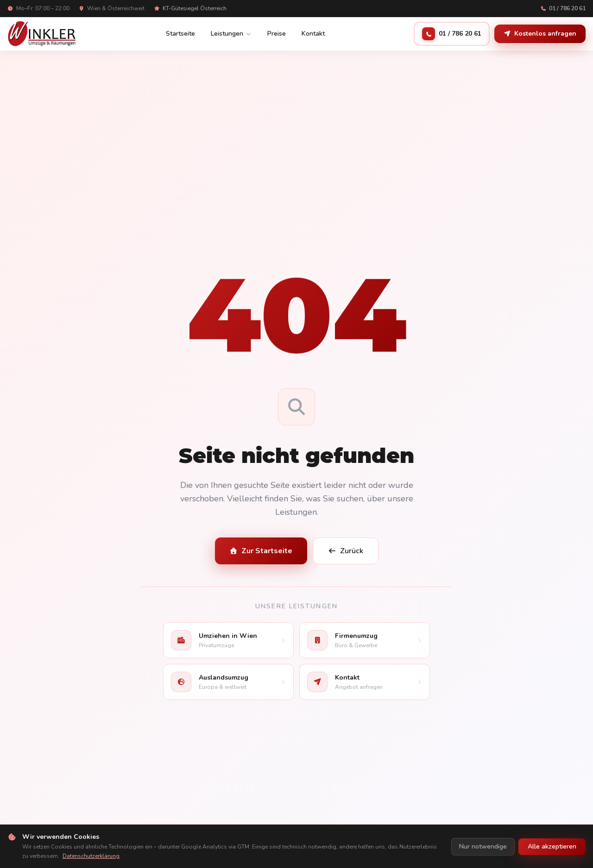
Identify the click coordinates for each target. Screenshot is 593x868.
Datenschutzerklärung (91, 856)
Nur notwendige (483, 846)
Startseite (180, 34)
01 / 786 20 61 (563, 8)
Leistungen (231, 34)
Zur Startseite (261, 551)
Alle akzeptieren (552, 846)
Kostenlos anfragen (540, 34)
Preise (277, 34)
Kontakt (313, 34)
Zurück (346, 551)
